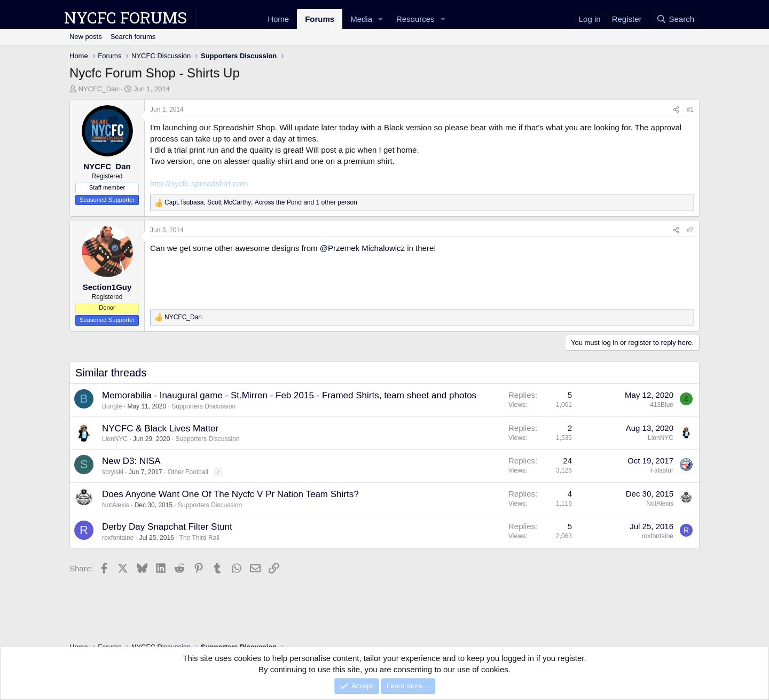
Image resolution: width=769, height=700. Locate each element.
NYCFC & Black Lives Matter (160, 428)
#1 (690, 109)
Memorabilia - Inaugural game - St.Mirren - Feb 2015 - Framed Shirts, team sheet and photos (289, 395)
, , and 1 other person (261, 202)
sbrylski (113, 472)
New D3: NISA (131, 461)
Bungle (112, 406)
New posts (86, 37)
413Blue (662, 405)
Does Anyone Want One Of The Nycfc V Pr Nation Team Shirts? (230, 494)
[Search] (675, 19)
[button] (381, 19)
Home (278, 19)
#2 (690, 230)
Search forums (133, 37)
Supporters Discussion (203, 406)
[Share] (676, 110)
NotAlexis (116, 505)
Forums (320, 19)
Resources (415, 19)
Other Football (188, 472)
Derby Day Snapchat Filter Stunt (167, 527)
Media (361, 19)
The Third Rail (199, 538)
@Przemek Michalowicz (362, 248)
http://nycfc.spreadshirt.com (199, 183)
